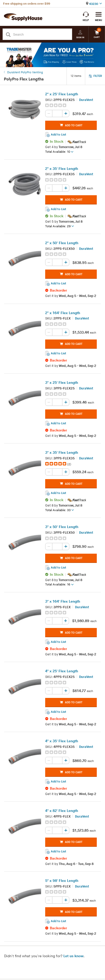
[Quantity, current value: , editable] (57, 114)
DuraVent (86, 100)
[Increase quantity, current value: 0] (66, 114)
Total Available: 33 (60, 510)
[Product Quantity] (57, 114)
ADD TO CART (71, 125)
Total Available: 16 (59, 585)
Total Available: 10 (59, 152)
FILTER (95, 76)
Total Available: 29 (60, 226)
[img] (56, 106)
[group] (71, 106)
